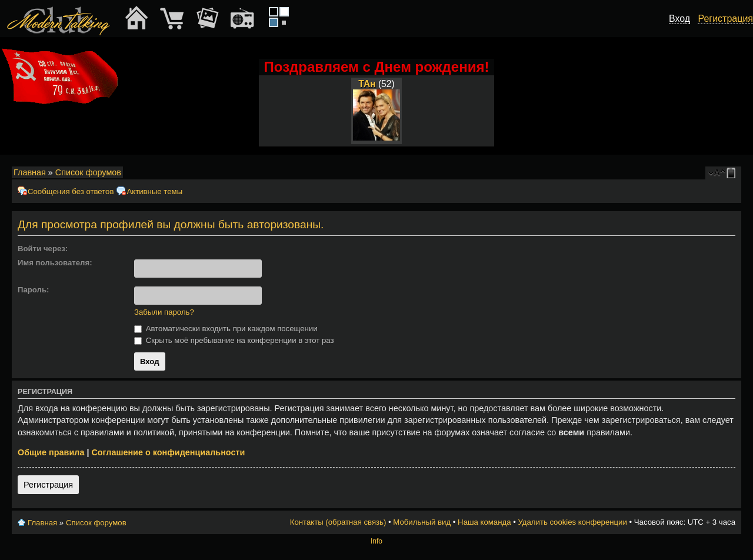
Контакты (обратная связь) (338, 522)
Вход (679, 19)
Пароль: (33, 290)
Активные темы (154, 191)
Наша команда (484, 522)
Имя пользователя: (55, 263)
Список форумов (88, 172)
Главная (30, 172)
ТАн (367, 84)
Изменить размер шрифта (717, 173)
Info (376, 541)
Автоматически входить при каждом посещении (226, 329)
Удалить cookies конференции (572, 522)
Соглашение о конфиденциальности (168, 452)
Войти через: (43, 249)
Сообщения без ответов (71, 191)
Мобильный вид (733, 173)
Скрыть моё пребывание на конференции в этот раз (234, 340)
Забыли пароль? (164, 312)
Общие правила (51, 452)
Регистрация (48, 485)
